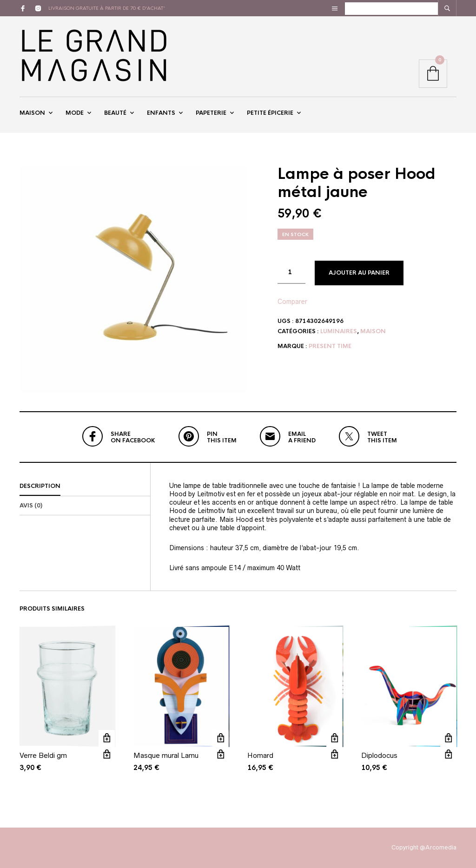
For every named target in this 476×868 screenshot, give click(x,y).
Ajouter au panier (359, 273)
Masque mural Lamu (166, 755)
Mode (75, 113)
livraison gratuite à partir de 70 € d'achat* (107, 8)
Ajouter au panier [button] (107, 738)
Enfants (161, 113)
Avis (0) (31, 506)
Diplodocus (379, 755)
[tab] (85, 487)
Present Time (330, 346)
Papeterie (211, 113)
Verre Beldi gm (43, 755)
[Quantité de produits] (291, 272)
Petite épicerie (270, 113)
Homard (260, 755)
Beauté (115, 113)
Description (40, 486)
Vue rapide (107, 754)
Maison (32, 113)
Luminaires (339, 331)
